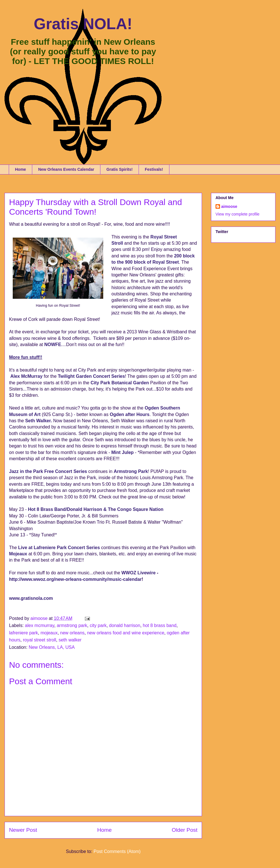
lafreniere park (23, 633)
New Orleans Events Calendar (66, 169)
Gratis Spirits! (119, 169)
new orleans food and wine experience (126, 633)
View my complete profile (237, 214)
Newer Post (23, 830)
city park (98, 625)
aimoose (229, 206)
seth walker (70, 640)
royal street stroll (39, 640)
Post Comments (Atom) (117, 851)
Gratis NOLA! (83, 24)
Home (21, 169)
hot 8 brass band (160, 625)
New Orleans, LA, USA (52, 647)
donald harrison (125, 625)
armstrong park (72, 625)
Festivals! (154, 169)
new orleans (72, 633)
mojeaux (49, 633)
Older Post (185, 830)
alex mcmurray (40, 625)
